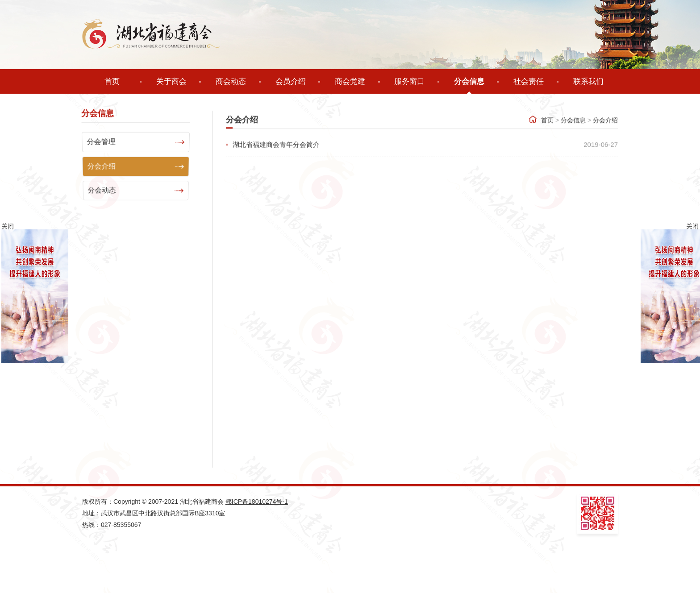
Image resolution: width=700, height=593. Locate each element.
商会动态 (231, 81)
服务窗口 (409, 81)
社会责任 (529, 81)
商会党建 (350, 81)
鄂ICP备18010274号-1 (257, 502)
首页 (112, 81)
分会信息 (469, 81)
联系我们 (588, 81)
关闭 (692, 226)
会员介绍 (291, 81)
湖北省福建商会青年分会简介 (276, 157)
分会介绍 (605, 133)
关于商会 (171, 81)
